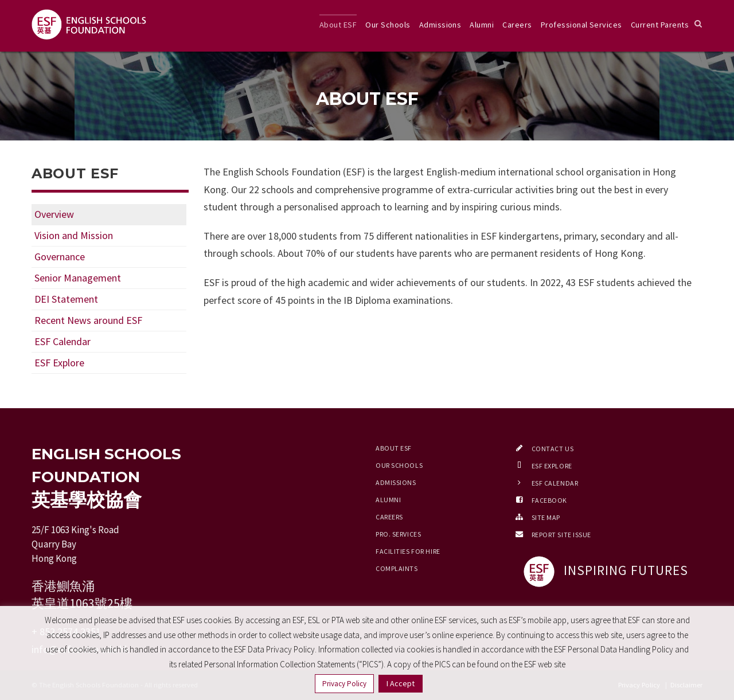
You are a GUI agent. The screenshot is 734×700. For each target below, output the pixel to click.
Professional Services (581, 25)
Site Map (546, 517)
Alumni (482, 25)
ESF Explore (59, 363)
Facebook (549, 500)
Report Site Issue (562, 535)
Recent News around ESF (88, 320)
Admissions (440, 25)
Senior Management (78, 278)
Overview (54, 214)
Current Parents (660, 25)
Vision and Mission (74, 235)
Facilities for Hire (408, 551)
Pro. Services (398, 534)
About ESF (338, 25)
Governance (60, 257)
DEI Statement (66, 299)
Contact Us (553, 449)
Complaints (397, 568)
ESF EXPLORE (552, 466)
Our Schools (388, 25)
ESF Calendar (63, 341)
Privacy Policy (344, 684)
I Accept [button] (401, 683)
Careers (517, 25)
